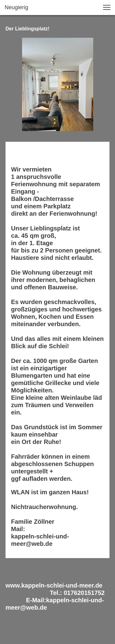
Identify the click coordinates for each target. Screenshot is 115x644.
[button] (107, 7)
